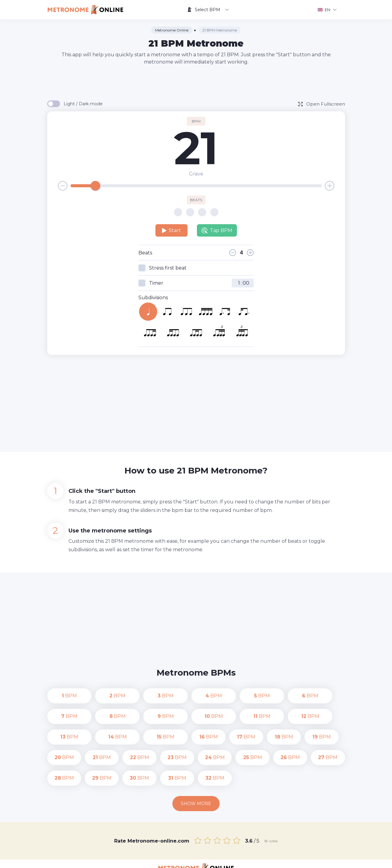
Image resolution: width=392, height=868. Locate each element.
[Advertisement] (196, 82)
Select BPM (208, 10)
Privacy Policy (251, 859)
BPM (64, 696)
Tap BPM (217, 231)
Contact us (218, 859)
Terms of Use (285, 859)
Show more (196, 783)
